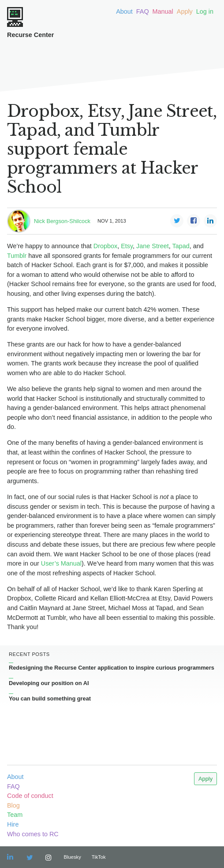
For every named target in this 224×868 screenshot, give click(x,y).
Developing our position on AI (49, 683)
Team (15, 815)
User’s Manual (61, 563)
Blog (13, 805)
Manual (163, 11)
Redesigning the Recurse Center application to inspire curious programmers (112, 668)
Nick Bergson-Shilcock (62, 221)
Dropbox (105, 246)
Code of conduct (30, 796)
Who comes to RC (33, 834)
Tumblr (17, 256)
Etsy (127, 246)
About (124, 11)
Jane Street (153, 246)
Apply (185, 11)
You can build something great (50, 698)
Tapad (181, 246)
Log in (205, 11)
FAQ (143, 11)
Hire (13, 824)
